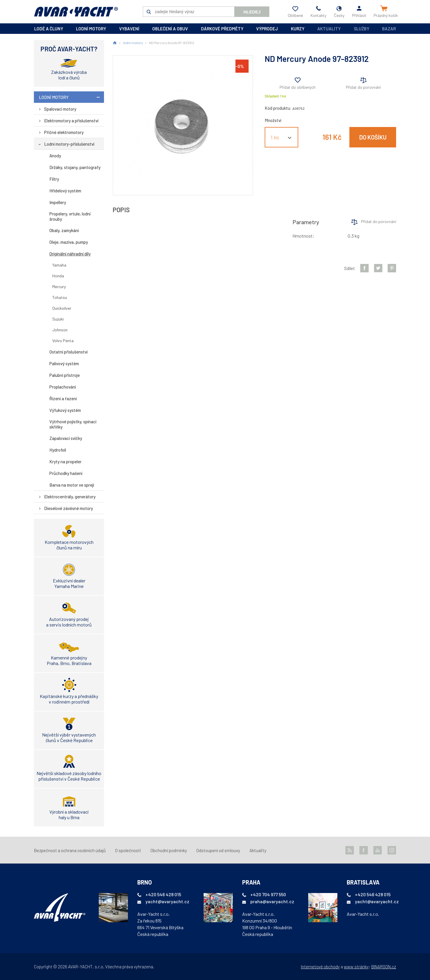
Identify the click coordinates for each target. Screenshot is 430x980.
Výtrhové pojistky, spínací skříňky (73, 424)
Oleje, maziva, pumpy (69, 242)
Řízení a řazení (63, 398)
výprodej (267, 29)
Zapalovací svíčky (66, 438)
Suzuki (58, 319)
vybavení (129, 29)
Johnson (60, 330)
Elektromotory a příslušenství (71, 121)
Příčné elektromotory (64, 132)
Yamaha (59, 265)
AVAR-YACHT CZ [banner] (76, 12)
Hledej (252, 12)
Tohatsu (60, 297)
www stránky (356, 967)
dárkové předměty (222, 29)
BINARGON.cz (384, 967)
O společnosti (128, 850)
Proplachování (63, 387)
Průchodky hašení (66, 473)
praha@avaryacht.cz (272, 901)
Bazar (389, 29)
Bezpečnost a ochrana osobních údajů (70, 850)
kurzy (298, 29)
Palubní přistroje (65, 375)
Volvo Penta (63, 341)
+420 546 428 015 (163, 894)
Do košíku (373, 137)
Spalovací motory (60, 109)
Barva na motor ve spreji (72, 485)
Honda (58, 276)
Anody (55, 156)
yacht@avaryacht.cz (167, 901)
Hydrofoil (58, 450)
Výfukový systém (65, 410)
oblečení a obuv (170, 29)
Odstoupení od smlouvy (218, 850)
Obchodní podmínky (169, 850)
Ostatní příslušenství (69, 352)
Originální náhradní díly (70, 254)
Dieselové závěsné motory (69, 508)
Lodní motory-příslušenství (69, 144)
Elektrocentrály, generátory (70, 497)
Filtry (54, 179)
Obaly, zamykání (64, 230)
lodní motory (91, 29)
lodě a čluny (49, 29)
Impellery (58, 202)
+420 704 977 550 (268, 894)
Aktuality (329, 29)
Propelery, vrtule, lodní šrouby (70, 216)
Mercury (59, 287)
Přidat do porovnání (363, 87)
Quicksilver (62, 308)
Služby (361, 29)
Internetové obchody (320, 967)
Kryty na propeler (65, 462)
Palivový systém (64, 363)
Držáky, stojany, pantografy (75, 167)
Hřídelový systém (65, 191)
